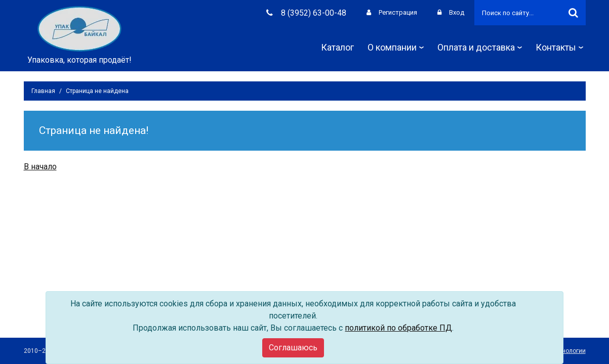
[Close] (293, 348)
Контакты (559, 47)
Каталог (337, 47)
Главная (43, 91)
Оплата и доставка (480, 47)
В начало (40, 167)
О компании (396, 47)
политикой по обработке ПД (398, 328)
